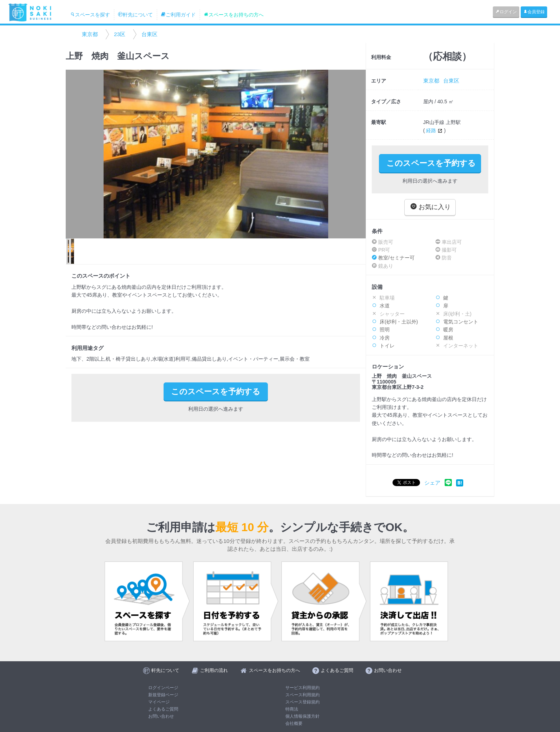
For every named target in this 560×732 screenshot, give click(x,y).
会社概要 (294, 723)
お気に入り (431, 207)
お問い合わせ (161, 716)
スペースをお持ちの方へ (234, 15)
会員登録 (534, 12)
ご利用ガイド (178, 15)
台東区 (149, 34)
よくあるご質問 (163, 709)
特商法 (292, 709)
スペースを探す (90, 15)
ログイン (506, 12)
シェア (432, 483)
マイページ (159, 702)
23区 (120, 34)
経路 (435, 130)
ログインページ (163, 688)
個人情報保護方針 (302, 716)
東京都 (90, 34)
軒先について (135, 15)
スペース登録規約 (302, 702)
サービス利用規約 (302, 688)
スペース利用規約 (302, 695)
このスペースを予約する (431, 163)
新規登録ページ (163, 695)
